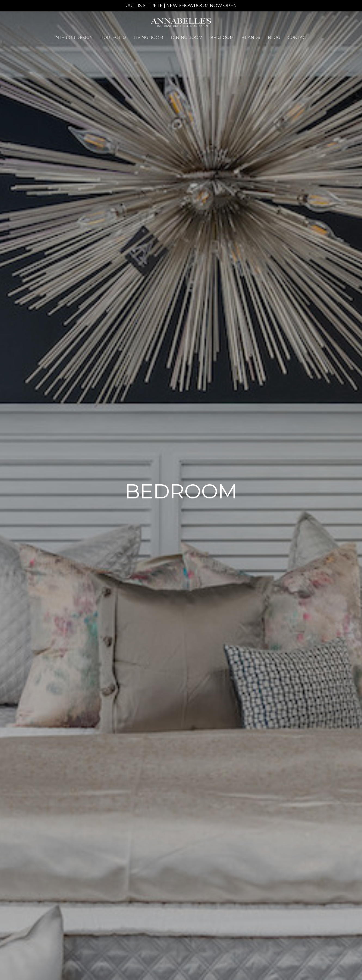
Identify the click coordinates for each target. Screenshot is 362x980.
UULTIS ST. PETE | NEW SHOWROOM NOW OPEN (181, 6)
